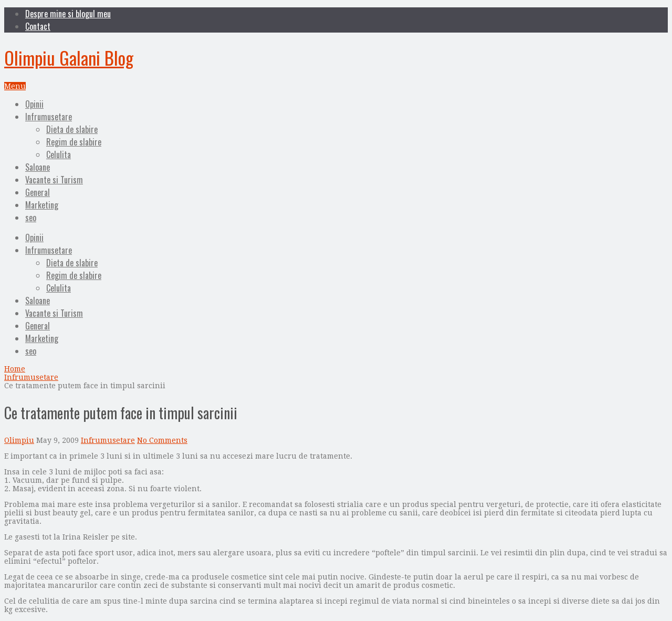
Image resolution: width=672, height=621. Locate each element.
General (38, 192)
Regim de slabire (74, 142)
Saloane (38, 167)
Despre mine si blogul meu (68, 14)
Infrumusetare (49, 117)
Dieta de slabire (72, 129)
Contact (38, 26)
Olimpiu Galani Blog (69, 58)
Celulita (59, 154)
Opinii (34, 104)
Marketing (42, 205)
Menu (15, 86)
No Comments (162, 440)
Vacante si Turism (54, 180)
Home (15, 369)
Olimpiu (19, 440)
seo (31, 218)
